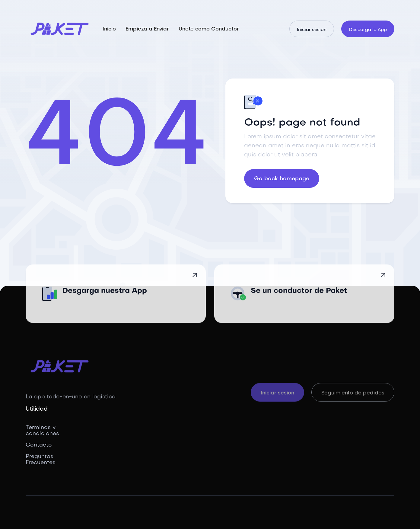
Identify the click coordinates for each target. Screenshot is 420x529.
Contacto (39, 445)
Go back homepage (282, 179)
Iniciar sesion (312, 29)
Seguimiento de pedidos (353, 393)
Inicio (109, 29)
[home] (60, 29)
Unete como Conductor (209, 29)
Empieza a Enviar (147, 29)
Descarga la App (368, 29)
